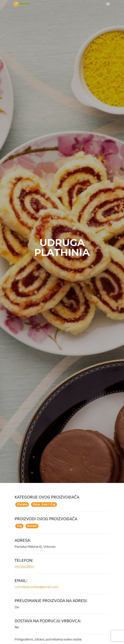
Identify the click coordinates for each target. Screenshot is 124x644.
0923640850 (24, 567)
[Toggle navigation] (108, 4)
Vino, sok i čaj (44, 504)
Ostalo (22, 504)
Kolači (32, 526)
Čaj (19, 526)
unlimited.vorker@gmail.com (36, 587)
